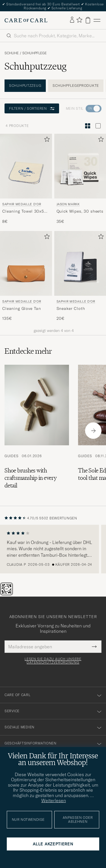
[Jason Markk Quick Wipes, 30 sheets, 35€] (80, 179)
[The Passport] (7, 594)
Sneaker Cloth (71, 308)
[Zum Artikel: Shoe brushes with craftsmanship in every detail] (37, 431)
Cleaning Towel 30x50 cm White (25, 211)
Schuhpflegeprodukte (76, 86)
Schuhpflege (34, 53)
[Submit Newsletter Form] (94, 647)
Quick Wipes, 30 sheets (80, 211)
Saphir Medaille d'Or (22, 204)
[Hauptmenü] (97, 20)
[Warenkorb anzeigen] (88, 20)
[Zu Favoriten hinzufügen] (46, 140)
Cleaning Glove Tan (22, 308)
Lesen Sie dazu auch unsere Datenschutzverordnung (53, 661)
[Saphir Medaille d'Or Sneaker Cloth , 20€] (80, 276)
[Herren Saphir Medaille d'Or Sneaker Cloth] (80, 263)
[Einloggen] (72, 20)
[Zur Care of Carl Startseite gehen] (26, 20)
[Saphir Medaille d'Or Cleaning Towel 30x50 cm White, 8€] (26, 179)
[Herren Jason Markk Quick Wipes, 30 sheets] (80, 166)
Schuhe (12, 53)
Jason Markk (68, 204)
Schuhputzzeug (25, 86)
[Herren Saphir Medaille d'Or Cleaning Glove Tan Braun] (26, 263)
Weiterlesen (54, 800)
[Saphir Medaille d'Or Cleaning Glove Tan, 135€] (26, 276)
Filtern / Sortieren (32, 108)
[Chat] (16, 594)
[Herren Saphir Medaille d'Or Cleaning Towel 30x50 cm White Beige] (26, 166)
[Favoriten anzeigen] (79, 20)
